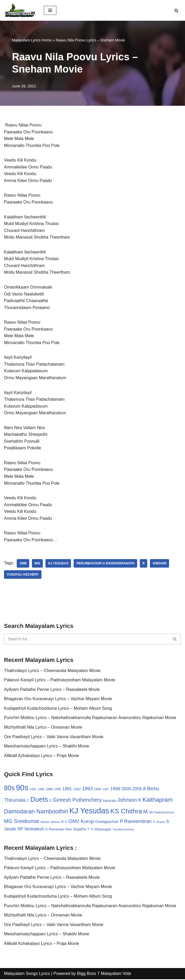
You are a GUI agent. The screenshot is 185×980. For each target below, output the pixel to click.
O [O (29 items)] (66, 823)
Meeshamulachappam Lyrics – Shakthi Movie (47, 747)
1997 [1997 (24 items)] (106, 790)
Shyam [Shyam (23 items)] (161, 823)
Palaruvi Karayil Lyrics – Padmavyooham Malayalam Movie (60, 681)
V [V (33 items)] (92, 830)
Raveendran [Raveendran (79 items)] (138, 822)
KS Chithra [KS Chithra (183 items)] (126, 812)
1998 (23, 564)
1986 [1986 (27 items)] (41, 790)
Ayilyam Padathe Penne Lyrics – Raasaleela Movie (52, 690)
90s (37, 564)
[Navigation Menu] (50, 10)
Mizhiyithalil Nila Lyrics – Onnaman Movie (43, 728)
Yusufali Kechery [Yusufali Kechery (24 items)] (123, 830)
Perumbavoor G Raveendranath (106, 564)
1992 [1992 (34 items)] (77, 790)
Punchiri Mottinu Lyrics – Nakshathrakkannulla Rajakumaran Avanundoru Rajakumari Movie (90, 718)
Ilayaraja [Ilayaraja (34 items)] (110, 801)
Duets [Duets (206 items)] (39, 800)
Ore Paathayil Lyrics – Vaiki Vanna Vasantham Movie (54, 737)
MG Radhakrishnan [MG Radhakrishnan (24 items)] (161, 813)
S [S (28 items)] (154, 823)
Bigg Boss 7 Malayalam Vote (104, 974)
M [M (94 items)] (146, 812)
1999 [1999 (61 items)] (115, 789)
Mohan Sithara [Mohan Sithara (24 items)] (50, 823)
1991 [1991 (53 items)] (67, 789)
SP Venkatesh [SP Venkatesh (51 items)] (31, 830)
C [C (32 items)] (28, 801)
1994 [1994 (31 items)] (98, 790)
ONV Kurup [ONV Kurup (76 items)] (81, 822)
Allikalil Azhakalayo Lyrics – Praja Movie (42, 756)
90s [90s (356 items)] (22, 788)
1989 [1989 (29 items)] (49, 790)
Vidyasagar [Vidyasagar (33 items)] (103, 830)
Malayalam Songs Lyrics (27, 974)
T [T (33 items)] (88, 830)
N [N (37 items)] (62, 822)
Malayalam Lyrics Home (32, 40)
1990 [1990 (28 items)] (58, 790)
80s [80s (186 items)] (9, 789)
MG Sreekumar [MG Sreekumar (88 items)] (22, 822)
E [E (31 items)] (50, 801)
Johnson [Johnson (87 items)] (127, 801)
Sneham (160, 564)
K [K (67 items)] (140, 801)
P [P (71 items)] (121, 822)
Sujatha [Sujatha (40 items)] (80, 830)
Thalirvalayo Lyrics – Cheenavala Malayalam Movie (52, 671)
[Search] (176, 10)
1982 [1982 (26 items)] (33, 790)
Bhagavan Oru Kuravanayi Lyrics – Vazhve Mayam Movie (58, 700)
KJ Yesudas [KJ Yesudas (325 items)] (89, 812)
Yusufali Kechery (23, 575)
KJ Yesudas (58, 564)
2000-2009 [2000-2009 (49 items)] (132, 790)
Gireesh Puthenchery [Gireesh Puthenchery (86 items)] (77, 801)
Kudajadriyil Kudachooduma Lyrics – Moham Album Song (58, 709)
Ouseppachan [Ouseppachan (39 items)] (107, 822)
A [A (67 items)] (144, 789)
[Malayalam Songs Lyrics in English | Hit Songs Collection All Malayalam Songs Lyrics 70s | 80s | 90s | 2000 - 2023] (20, 10)
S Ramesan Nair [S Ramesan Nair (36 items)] (58, 830)
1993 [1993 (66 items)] (87, 789)
